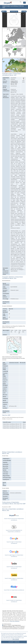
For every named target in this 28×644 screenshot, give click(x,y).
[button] (14, 37)
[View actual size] (16, 14)
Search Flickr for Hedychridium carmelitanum (14, 590)
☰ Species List (14, 12)
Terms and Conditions (14, 621)
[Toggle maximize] (24, 14)
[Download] (20, 14)
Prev (4, 12)
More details (16, 641)
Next (24, 12)
